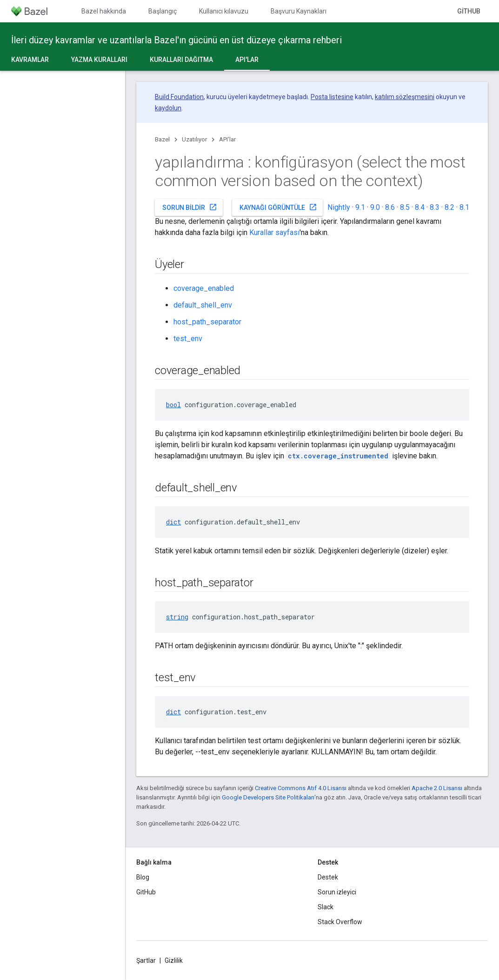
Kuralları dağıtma (181, 60)
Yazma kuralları (99, 60)
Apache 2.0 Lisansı (437, 788)
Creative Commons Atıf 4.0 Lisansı (301, 788)
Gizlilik (174, 960)
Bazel (162, 139)
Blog (143, 877)
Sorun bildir (190, 207)
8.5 (405, 207)
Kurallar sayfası (274, 232)
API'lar (227, 139)
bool (173, 405)
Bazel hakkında (104, 11)
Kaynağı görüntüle (278, 207)
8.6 (390, 207)
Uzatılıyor (194, 139)
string (177, 617)
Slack (326, 907)
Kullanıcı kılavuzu (224, 11)
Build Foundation (179, 97)
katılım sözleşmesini (405, 97)
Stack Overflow (340, 922)
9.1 (360, 207)
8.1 (464, 207)
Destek (328, 877)
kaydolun (168, 108)
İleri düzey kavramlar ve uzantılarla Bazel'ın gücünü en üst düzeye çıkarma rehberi (176, 40)
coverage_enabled (204, 288)
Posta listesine (332, 97)
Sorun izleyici (337, 892)
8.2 (449, 207)
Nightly (339, 207)
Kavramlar (30, 60)
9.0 (375, 207)
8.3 (435, 207)
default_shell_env (203, 305)
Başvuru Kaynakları (299, 11)
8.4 (420, 207)
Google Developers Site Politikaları (268, 797)
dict (173, 522)
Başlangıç (163, 11)
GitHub (469, 11)
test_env (188, 339)
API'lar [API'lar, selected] (247, 60)
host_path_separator (207, 322)
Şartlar (146, 960)
